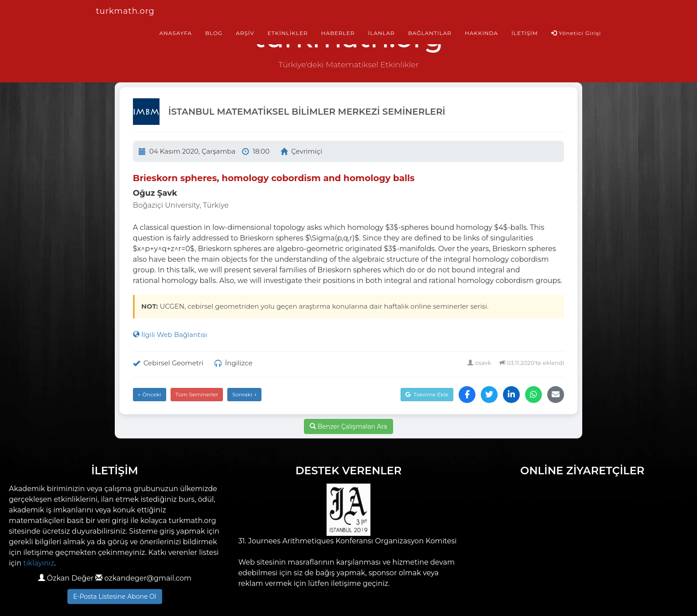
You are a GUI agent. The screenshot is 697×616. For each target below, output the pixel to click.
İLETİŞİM (525, 33)
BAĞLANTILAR (430, 33)
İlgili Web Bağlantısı (170, 335)
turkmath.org (125, 11)
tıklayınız (39, 563)
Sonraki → (244, 394)
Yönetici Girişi (576, 33)
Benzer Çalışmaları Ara (348, 426)
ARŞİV (245, 33)
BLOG (214, 33)
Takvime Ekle (427, 394)
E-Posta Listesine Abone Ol (115, 597)
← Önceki (150, 394)
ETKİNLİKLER (288, 33)
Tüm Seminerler (197, 394)
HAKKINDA (481, 33)
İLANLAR (382, 33)
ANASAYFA (175, 33)
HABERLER (338, 33)
